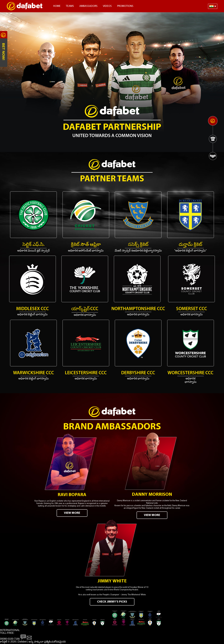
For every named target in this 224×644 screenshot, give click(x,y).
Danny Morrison (152, 495)
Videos (107, 6)
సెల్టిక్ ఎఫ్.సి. (33, 245)
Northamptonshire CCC (138, 309)
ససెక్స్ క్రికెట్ (138, 245)
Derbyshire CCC (138, 373)
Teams (70, 6)
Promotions (125, 6)
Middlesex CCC (33, 309)
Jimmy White (112, 582)
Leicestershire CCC (86, 373)
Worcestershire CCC (190, 373)
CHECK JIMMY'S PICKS (112, 602)
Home (57, 6)
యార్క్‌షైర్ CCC (85, 309)
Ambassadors (88, 6)
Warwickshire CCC (34, 373)
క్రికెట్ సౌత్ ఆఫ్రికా (86, 245)
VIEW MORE (72, 513)
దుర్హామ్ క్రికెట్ (190, 245)
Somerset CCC (192, 309)
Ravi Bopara (72, 495)
